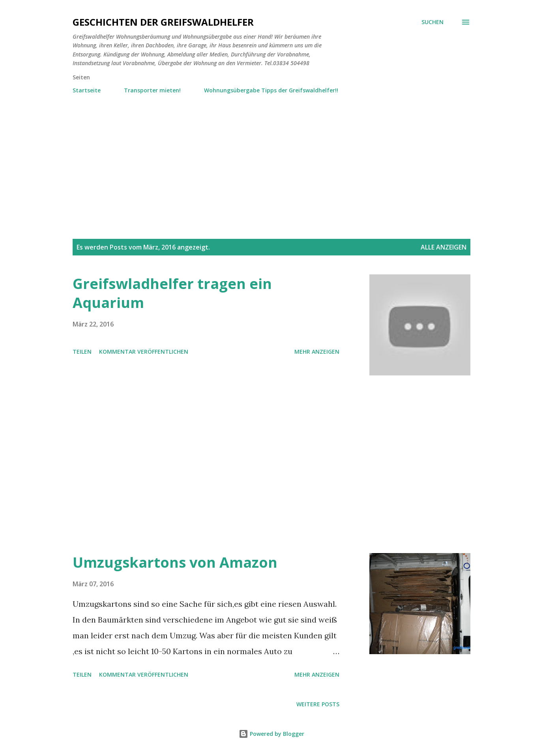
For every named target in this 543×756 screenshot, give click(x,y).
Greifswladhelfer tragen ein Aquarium (172, 293)
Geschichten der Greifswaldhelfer (163, 22)
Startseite (87, 90)
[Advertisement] (271, 155)
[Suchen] (433, 22)
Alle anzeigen (444, 247)
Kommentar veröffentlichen (144, 352)
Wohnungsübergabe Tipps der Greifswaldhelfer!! (271, 90)
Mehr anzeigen (317, 352)
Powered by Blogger (271, 734)
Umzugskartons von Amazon (175, 562)
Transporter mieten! (152, 90)
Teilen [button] (82, 352)
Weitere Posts (318, 704)
